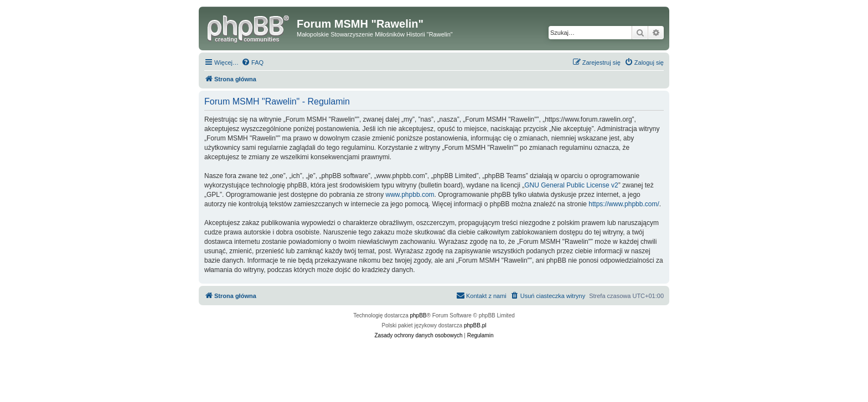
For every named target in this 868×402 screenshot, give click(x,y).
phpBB (418, 315)
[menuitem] (252, 62)
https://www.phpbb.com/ (624, 204)
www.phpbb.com (410, 195)
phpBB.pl (475, 325)
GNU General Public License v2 (571, 185)
